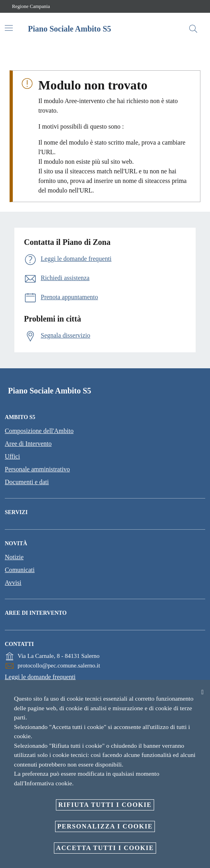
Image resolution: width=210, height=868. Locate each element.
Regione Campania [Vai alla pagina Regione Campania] (31, 6)
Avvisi (13, 583)
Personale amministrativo (37, 469)
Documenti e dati (27, 482)
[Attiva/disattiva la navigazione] (9, 28)
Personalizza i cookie (105, 826)
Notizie (14, 557)
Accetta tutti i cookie (105, 848)
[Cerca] (193, 29)
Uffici (12, 456)
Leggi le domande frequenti (40, 677)
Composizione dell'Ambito (39, 431)
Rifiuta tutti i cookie (105, 805)
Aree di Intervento (28, 444)
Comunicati (20, 570)
